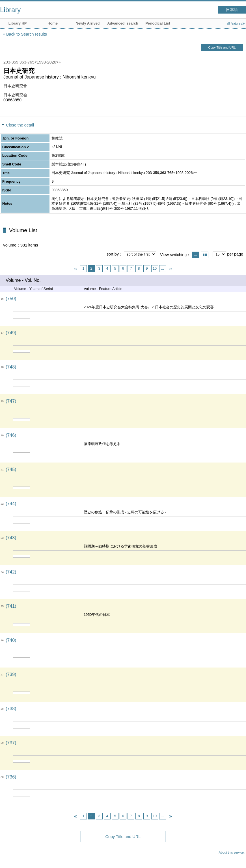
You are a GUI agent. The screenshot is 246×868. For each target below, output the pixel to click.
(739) (11, 674)
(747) (11, 401)
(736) (11, 777)
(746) (11, 435)
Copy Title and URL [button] (222, 47)
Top (236, 858)
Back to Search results (27, 34)
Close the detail (20, 125)
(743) (11, 538)
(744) (11, 504)
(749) (11, 333)
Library (10, 10)
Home (53, 23)
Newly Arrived (88, 23)
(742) (11, 572)
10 (155, 268)
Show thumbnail (205, 255)
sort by (113, 254)
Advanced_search (123, 23)
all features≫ (236, 23)
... (163, 268)
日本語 (232, 10)
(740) (11, 640)
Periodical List (158, 23)
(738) (11, 709)
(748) (11, 367)
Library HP (18, 23)
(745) (11, 469)
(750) (11, 299)
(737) (11, 743)
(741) (11, 606)
